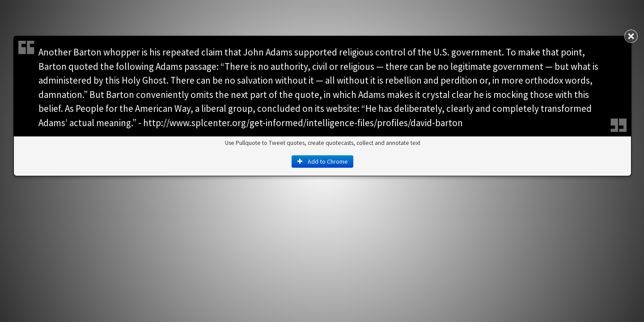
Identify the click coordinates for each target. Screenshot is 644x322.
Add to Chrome (322, 161)
